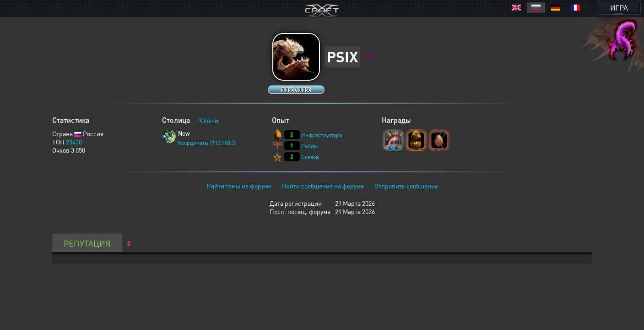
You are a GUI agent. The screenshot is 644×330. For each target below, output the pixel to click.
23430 (74, 142)
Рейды (310, 146)
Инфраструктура (322, 135)
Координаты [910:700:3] (207, 143)
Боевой (310, 157)
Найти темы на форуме (239, 186)
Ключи (209, 120)
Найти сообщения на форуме (323, 186)
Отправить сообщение (406, 186)
